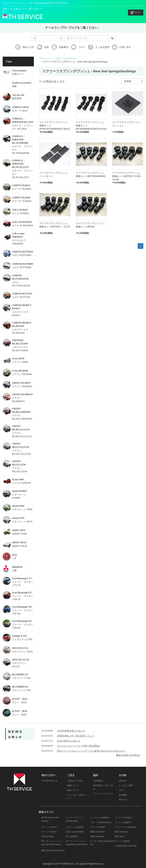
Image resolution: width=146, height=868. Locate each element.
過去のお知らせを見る (128, 755)
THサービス (45, 58)
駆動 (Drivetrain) (98, 832)
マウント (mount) (49, 827)
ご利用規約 (98, 781)
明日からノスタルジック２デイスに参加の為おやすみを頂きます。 (92, 751)
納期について (73, 785)
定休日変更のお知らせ (69, 741)
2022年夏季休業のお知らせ (71, 731)
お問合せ (123, 781)
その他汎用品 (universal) (126, 846)
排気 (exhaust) (121, 832)
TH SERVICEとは (49, 781)
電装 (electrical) (97, 836)
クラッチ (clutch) (49, 832)
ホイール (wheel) (122, 841)
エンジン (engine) (123, 822)
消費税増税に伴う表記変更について (76, 736)
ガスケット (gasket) (75, 827)
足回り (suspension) (66, 58)
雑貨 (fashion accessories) (53, 850)
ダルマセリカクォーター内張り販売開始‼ (79, 746)
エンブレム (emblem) (100, 818)
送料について (73, 790)
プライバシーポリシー (103, 794)
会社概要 (123, 795)
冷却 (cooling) (47, 836)
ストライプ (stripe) (123, 818)
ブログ (122, 790)
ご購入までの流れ (75, 781)
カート (136, 13)
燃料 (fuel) (119, 836)
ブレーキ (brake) (98, 827)
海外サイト (124, 800)
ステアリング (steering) (125, 827)
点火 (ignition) (72, 836)
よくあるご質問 (126, 785)
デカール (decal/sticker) (101, 822)
